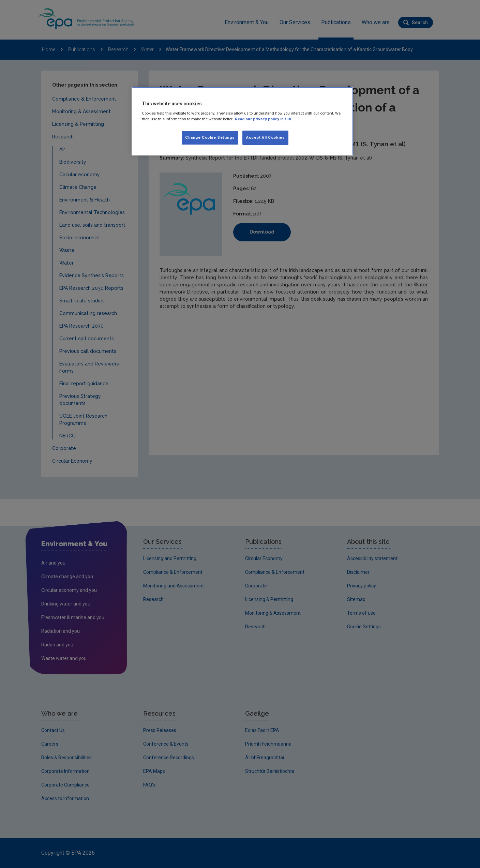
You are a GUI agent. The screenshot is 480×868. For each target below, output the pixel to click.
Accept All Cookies (265, 137)
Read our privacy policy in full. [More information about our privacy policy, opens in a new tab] (263, 119)
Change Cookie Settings (210, 137)
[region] (242, 121)
